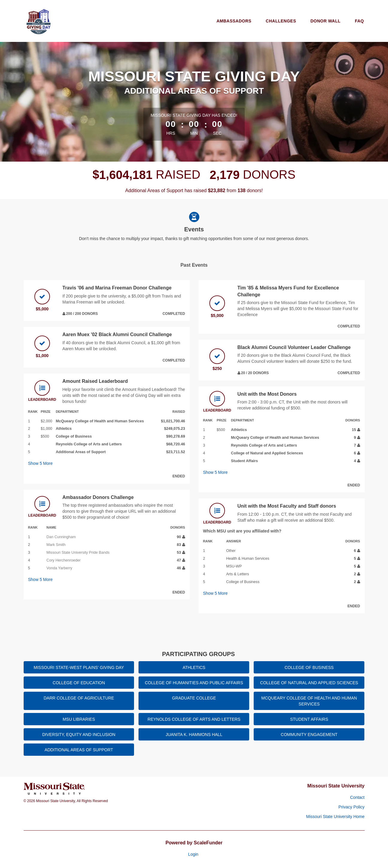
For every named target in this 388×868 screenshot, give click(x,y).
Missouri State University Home (335, 817)
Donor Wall (326, 21)
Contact (357, 797)
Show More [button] (41, 463)
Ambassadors (234, 21)
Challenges (281, 21)
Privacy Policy (351, 807)
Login (193, 854)
